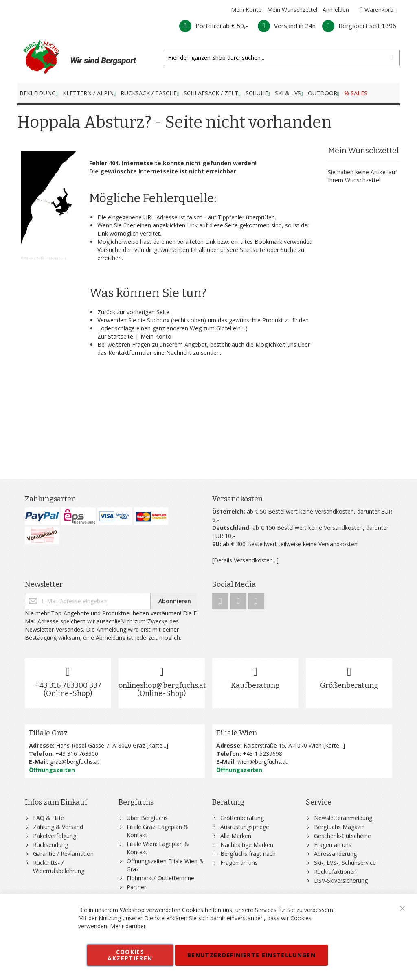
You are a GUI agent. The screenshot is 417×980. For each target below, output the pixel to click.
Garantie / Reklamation (63, 854)
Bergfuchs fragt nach (248, 854)
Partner (136, 887)
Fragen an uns (239, 863)
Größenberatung (349, 685)
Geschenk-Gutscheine (342, 836)
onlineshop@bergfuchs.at (162, 685)
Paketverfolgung (55, 836)
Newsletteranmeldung (343, 818)
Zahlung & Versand (58, 827)
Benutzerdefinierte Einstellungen (251, 955)
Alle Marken (236, 836)
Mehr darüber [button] (128, 926)
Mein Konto (246, 10)
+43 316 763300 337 (68, 685)
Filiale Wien (237, 733)
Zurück (106, 312)
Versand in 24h (287, 26)
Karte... (157, 745)
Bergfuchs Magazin (339, 827)
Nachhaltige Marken (247, 845)
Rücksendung (50, 845)
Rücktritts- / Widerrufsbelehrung (59, 867)
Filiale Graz (48, 733)
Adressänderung (335, 854)
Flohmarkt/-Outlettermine (160, 878)
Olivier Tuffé (34, 258)
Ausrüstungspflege (245, 827)
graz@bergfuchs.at (75, 762)
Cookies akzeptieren (130, 955)
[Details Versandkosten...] (245, 560)
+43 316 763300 (77, 754)
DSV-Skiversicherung (341, 880)
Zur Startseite (115, 336)
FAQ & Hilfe (48, 818)
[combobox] (282, 58)
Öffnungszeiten (52, 770)
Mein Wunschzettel (292, 10)
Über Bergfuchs (147, 818)
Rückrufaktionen (335, 872)
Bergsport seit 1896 (359, 26)
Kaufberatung (255, 685)
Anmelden (336, 10)
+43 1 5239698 (262, 754)
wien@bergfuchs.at (262, 762)
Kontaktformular (130, 353)
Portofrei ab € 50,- (214, 26)
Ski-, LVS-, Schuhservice (345, 863)
